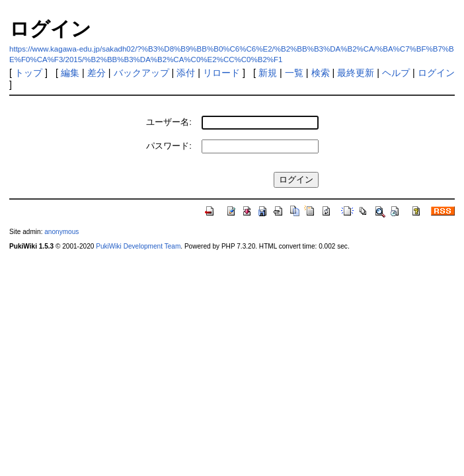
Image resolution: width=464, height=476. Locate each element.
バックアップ (141, 73)
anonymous (61, 232)
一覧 (294, 73)
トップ (28, 73)
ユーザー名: (169, 122)
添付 (186, 73)
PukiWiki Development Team (138, 246)
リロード (221, 73)
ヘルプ (396, 73)
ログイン (436, 73)
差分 (97, 73)
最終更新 (356, 73)
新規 (268, 73)
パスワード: (169, 146)
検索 (321, 73)
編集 (70, 73)
